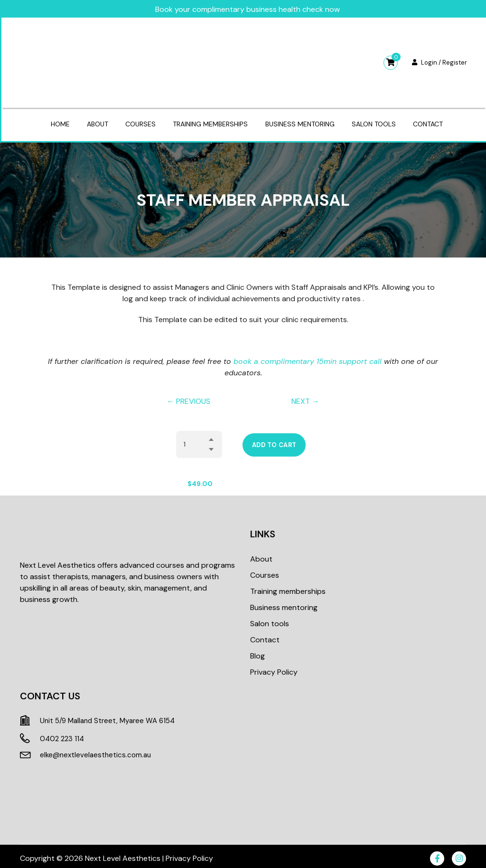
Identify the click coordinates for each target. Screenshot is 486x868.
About (94, 122)
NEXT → (305, 396)
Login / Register (439, 61)
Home (55, 122)
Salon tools (377, 122)
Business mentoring (301, 122)
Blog (257, 651)
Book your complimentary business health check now (247, 8)
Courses (139, 122)
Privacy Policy (274, 667)
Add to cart (274, 440)
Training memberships (210, 122)
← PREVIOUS (188, 396)
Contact (433, 122)
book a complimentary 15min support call (308, 356)
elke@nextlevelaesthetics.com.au (95, 750)
